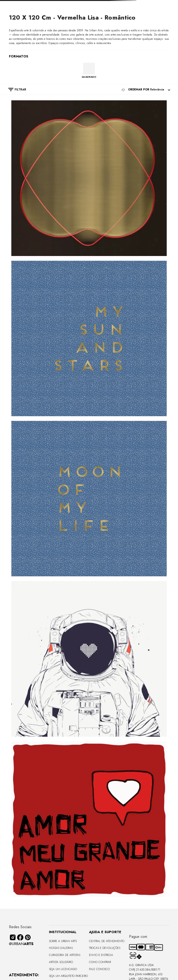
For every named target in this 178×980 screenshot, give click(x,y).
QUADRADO (89, 77)
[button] (15, 89)
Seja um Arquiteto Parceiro (68, 976)
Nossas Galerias (61, 948)
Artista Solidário (61, 962)
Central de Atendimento (107, 941)
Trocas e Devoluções (105, 948)
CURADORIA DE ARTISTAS (65, 955)
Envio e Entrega (101, 955)
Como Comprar (100, 962)
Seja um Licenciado (63, 969)
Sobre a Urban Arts (63, 941)
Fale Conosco (99, 969)
